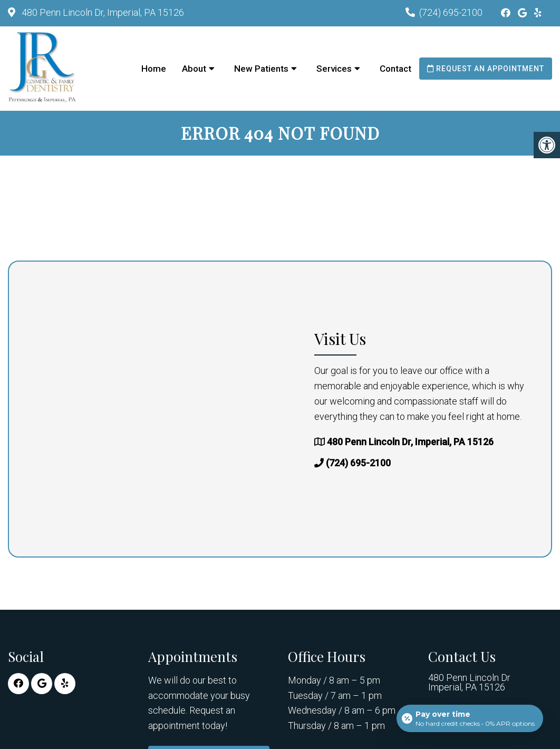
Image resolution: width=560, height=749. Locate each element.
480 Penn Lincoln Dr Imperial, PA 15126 (469, 683)
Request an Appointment (486, 69)
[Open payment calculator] (470, 718)
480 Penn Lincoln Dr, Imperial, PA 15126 (102, 12)
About (194, 69)
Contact (395, 69)
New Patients (261, 69)
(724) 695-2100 (451, 12)
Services (334, 69)
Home (154, 69)
